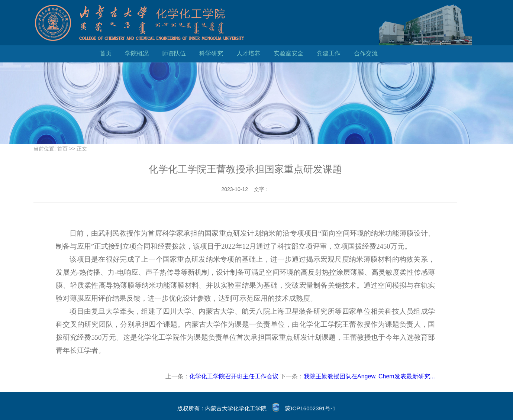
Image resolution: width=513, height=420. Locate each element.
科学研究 (211, 53)
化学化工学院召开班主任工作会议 (234, 376)
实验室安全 (288, 53)
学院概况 (137, 53)
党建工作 (329, 53)
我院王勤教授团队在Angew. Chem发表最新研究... (369, 376)
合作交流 (366, 53)
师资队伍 (174, 53)
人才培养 (248, 53)
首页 (106, 53)
